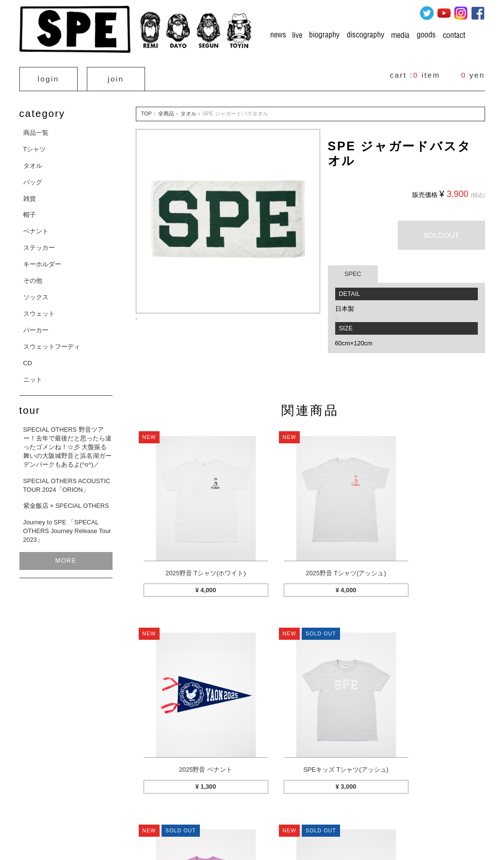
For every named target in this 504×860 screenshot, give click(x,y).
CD (28, 359)
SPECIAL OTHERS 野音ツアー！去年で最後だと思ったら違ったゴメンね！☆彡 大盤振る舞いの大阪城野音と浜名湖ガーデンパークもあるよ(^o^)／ (67, 443)
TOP (146, 110)
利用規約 (380, 806)
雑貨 (30, 194)
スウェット (39, 310)
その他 (33, 277)
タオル (33, 162)
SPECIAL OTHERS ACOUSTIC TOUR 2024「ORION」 (67, 481)
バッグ (33, 178)
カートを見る (81, 806)
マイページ (127, 806)
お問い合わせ (423, 806)
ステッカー (39, 244)
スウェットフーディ (52, 343)
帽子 (30, 211)
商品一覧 (36, 129)
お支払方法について (260, 806)
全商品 (166, 110)
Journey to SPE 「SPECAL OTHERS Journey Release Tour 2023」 (67, 527)
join (116, 77)
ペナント (36, 227)
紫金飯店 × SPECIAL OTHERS (66, 502)
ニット (33, 375)
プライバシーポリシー (327, 806)
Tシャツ (35, 145)
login (49, 77)
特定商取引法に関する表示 (188, 806)
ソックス (36, 293)
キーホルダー (42, 260)
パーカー (36, 326)
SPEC (353, 270)
